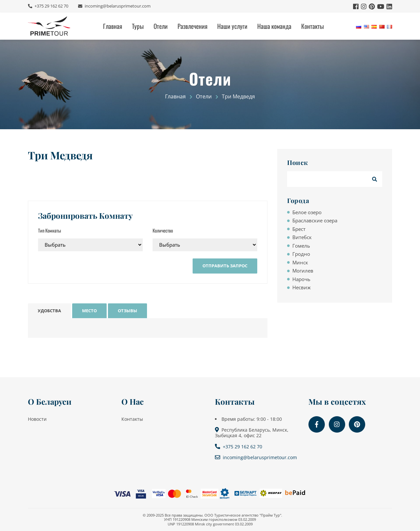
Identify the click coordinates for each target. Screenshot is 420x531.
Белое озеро (307, 212)
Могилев (303, 271)
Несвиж (302, 287)
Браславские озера (315, 220)
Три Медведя (60, 155)
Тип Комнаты (50, 230)
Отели (161, 26)
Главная (113, 26)
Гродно (301, 254)
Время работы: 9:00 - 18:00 (252, 419)
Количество (163, 230)
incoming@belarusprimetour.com (117, 6)
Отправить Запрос (225, 266)
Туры (138, 26)
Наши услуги (232, 26)
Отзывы (127, 311)
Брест (299, 229)
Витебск (302, 237)
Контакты (313, 26)
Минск (300, 262)
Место (89, 311)
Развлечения (192, 26)
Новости (37, 419)
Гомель (301, 246)
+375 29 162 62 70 (51, 6)
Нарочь (301, 279)
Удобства (49, 311)
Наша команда (274, 26)
